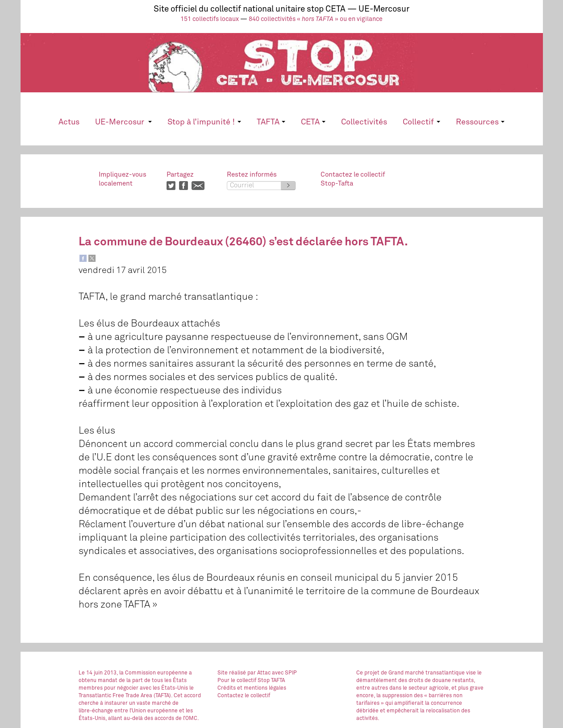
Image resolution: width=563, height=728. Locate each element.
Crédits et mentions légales (252, 688)
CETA (313, 122)
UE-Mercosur (123, 122)
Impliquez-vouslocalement (123, 179)
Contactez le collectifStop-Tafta (353, 179)
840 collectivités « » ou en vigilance (316, 19)
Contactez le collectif (244, 696)
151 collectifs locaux (210, 19)
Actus (69, 122)
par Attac (259, 673)
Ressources (480, 122)
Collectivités (364, 122)
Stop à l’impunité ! (204, 122)
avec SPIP (284, 673)
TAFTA (271, 122)
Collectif (421, 122)
